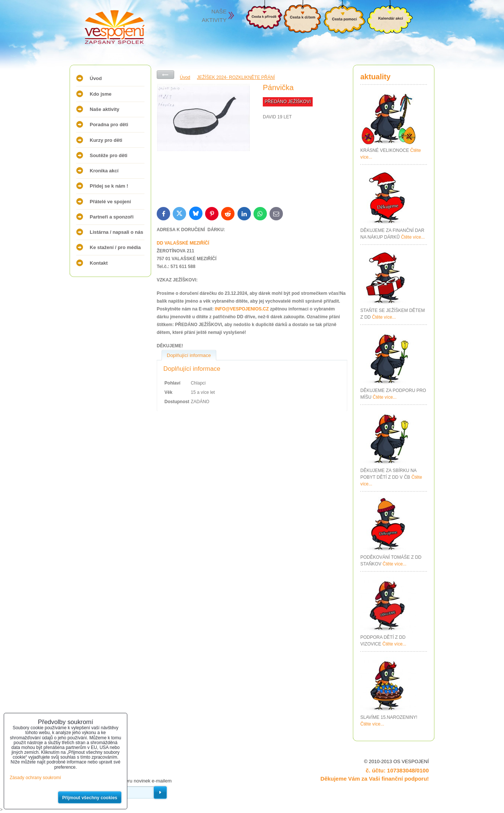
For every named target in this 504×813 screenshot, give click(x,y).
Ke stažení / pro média (115, 247)
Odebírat (160, 793)
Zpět (165, 75)
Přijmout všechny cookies (90, 798)
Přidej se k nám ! (109, 186)
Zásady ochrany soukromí (35, 778)
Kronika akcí (104, 171)
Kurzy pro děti (106, 140)
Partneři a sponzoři (112, 217)
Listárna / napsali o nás (117, 232)
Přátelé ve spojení (110, 202)
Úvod (96, 78)
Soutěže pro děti (109, 155)
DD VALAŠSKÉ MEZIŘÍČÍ (183, 243)
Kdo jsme (101, 94)
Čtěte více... (413, 237)
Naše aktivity (105, 109)
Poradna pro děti (109, 125)
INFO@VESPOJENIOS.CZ (242, 309)
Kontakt (99, 263)
